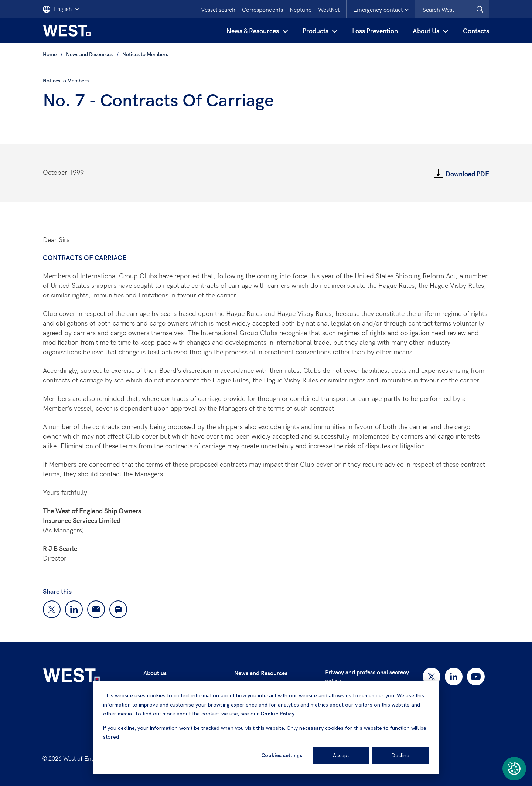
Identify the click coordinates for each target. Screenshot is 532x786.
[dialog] (266, 727)
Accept (341, 755)
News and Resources (261, 673)
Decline (400, 755)
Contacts (476, 30)
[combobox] (452, 9)
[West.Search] (480, 9)
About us (155, 673)
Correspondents (262, 9)
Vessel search (218, 9)
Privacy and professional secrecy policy (367, 676)
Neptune (301, 9)
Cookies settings (282, 755)
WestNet (329, 9)
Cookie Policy (277, 714)
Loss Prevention (375, 30)
